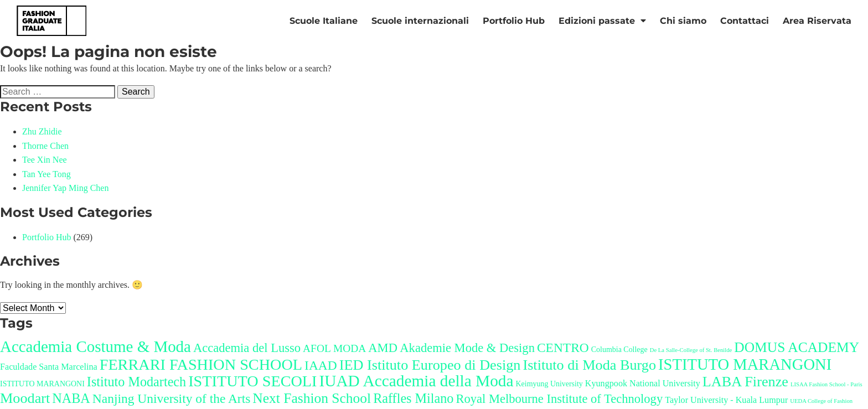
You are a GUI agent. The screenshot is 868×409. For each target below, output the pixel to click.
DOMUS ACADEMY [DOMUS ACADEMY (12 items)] (797, 347)
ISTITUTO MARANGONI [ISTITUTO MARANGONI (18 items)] (745, 364)
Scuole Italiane (324, 21)
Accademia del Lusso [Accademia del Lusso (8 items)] (247, 348)
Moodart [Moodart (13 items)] (25, 398)
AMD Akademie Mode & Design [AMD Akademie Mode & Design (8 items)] (451, 348)
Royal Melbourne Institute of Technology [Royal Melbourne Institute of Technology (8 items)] (559, 399)
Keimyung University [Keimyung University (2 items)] (549, 384)
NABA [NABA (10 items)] (71, 398)
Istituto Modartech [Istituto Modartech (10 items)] (136, 382)
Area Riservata (817, 21)
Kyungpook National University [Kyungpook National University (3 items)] (643, 383)
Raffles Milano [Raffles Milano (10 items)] (413, 398)
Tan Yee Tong (46, 174)
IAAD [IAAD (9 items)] (321, 365)
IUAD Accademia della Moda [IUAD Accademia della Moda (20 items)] (416, 381)
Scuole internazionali (420, 21)
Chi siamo (683, 21)
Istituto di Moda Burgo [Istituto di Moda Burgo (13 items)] (589, 365)
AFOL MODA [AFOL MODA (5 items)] (334, 348)
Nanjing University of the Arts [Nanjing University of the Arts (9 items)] (172, 398)
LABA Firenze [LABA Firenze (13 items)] (745, 382)
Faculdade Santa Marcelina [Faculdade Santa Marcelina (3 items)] (49, 367)
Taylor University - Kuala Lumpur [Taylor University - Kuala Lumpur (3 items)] (726, 400)
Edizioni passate (602, 21)
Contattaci (745, 21)
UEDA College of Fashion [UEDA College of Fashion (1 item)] (821, 401)
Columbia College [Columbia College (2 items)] (619, 350)
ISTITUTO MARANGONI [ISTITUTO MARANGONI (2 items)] (42, 384)
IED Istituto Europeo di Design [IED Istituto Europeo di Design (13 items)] (430, 365)
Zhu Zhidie (42, 131)
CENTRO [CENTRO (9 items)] (563, 348)
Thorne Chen (45, 146)
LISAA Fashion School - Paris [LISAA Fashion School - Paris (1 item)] (826, 384)
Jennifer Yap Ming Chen (65, 188)
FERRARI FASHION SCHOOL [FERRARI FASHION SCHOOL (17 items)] (201, 364)
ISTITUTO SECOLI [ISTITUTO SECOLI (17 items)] (252, 381)
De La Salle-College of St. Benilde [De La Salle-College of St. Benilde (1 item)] (691, 350)
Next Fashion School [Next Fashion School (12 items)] (312, 398)
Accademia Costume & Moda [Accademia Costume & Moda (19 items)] (95, 346)
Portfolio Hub (514, 21)
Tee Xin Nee (45, 160)
